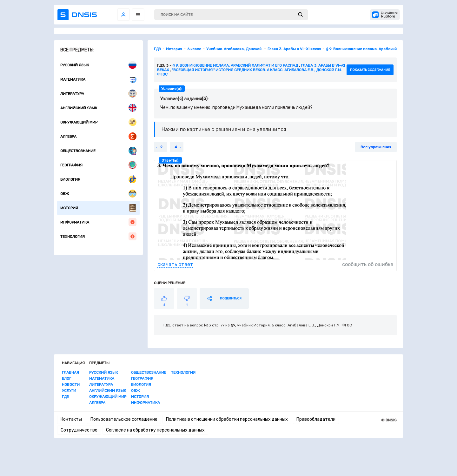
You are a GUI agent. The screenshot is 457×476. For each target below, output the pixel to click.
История (98, 208)
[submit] (300, 15)
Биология (98, 179)
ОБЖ (98, 194)
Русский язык (98, 65)
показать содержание (370, 70)
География (98, 165)
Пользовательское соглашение (124, 419)
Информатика (98, 222)
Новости (71, 385)
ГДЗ (65, 397)
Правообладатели (316, 419)
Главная (70, 372)
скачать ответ (175, 264)
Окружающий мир (98, 122)
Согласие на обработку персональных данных (155, 430)
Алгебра (98, 136)
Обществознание (98, 151)
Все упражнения (376, 147)
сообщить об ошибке (368, 264)
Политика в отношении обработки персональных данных (227, 419)
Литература (98, 94)
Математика (98, 79)
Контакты (71, 419)
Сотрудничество (79, 430)
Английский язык (98, 108)
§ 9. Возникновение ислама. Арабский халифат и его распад (235, 65)
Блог (66, 379)
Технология (98, 236)
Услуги (69, 391)
